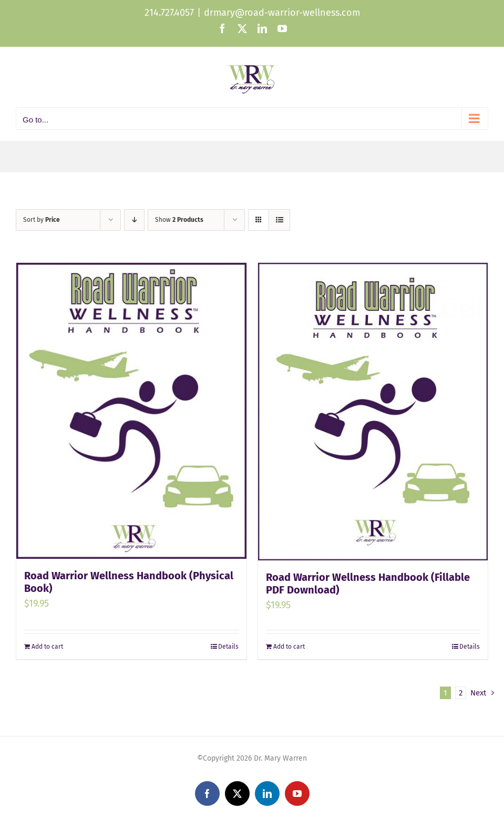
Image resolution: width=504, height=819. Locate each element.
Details (228, 647)
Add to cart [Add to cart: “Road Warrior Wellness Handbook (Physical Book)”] (47, 647)
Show (179, 220)
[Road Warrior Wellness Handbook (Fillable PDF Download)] (373, 412)
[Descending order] (134, 220)
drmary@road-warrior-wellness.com (282, 13)
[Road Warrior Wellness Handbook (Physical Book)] (131, 411)
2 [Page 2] (461, 693)
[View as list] (279, 220)
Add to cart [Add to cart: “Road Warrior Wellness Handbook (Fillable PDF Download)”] (289, 647)
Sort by (42, 220)
